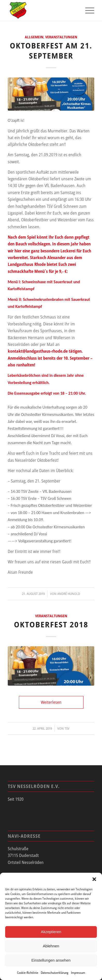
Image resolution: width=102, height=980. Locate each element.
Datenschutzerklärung (55, 973)
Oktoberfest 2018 (51, 624)
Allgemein (34, 37)
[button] (94, 879)
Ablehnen (51, 946)
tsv (67, 728)
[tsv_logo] (42, 10)
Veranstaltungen (61, 37)
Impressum (78, 973)
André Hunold (69, 594)
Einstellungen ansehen (51, 960)
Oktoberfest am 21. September (51, 51)
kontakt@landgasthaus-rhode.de (38, 351)
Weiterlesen (51, 702)
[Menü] (87, 10)
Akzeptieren (51, 932)
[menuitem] (87, 10)
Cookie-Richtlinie (28, 973)
